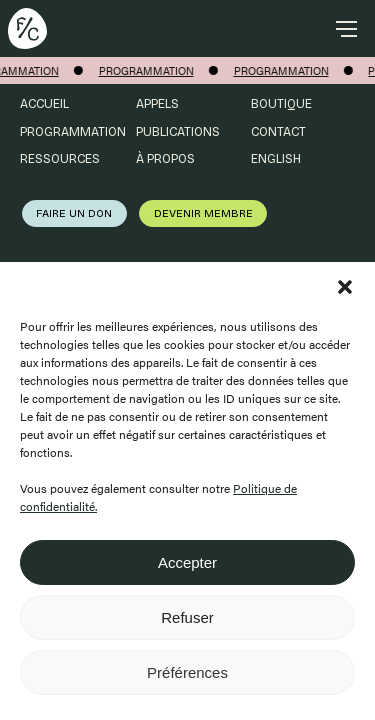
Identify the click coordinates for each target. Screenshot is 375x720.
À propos (165, 158)
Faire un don (74, 213)
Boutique (281, 103)
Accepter (187, 562)
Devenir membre (203, 213)
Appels (157, 103)
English (276, 158)
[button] (345, 287)
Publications (178, 131)
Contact (278, 131)
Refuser (187, 617)
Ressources (60, 158)
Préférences (187, 672)
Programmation (73, 131)
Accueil (44, 103)
